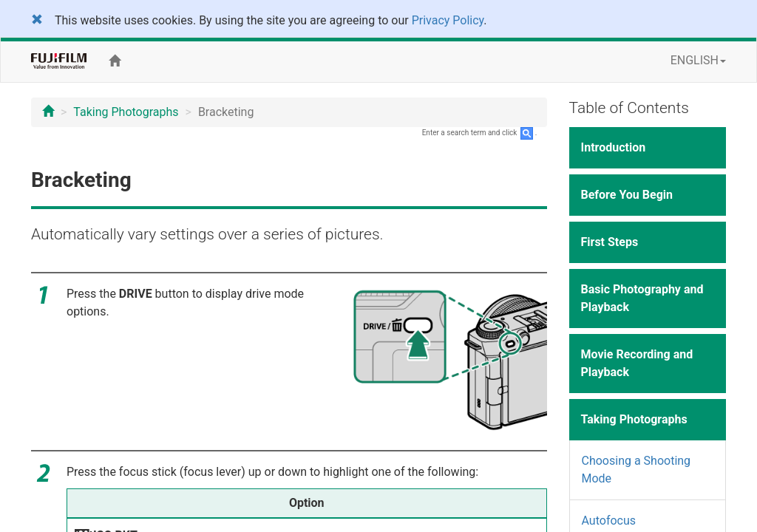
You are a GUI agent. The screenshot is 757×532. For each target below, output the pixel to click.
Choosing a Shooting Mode (637, 470)
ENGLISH (698, 60)
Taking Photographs (126, 112)
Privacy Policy (448, 20)
